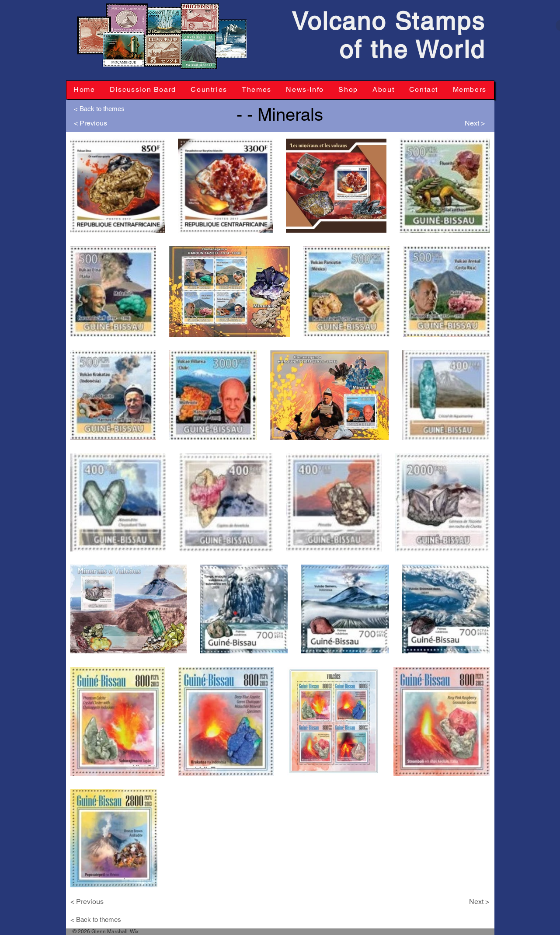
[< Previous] (94, 123)
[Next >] (465, 123)
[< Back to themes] (103, 108)
